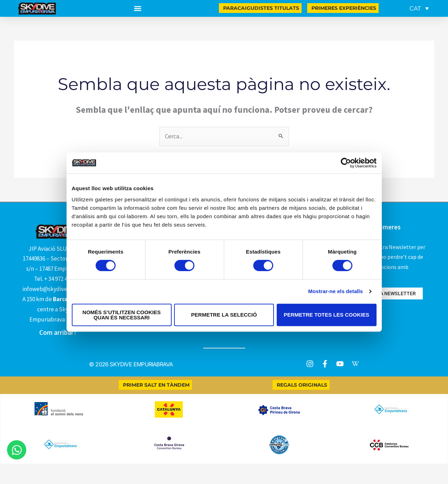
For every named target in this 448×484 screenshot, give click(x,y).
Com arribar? (58, 332)
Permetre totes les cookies (326, 315)
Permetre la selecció (224, 315)
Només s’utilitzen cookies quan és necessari (121, 315)
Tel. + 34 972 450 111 (58, 279)
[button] (137, 9)
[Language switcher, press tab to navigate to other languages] (419, 8)
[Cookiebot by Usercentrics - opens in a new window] (346, 163)
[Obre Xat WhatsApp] (17, 450)
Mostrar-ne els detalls (336, 291)
